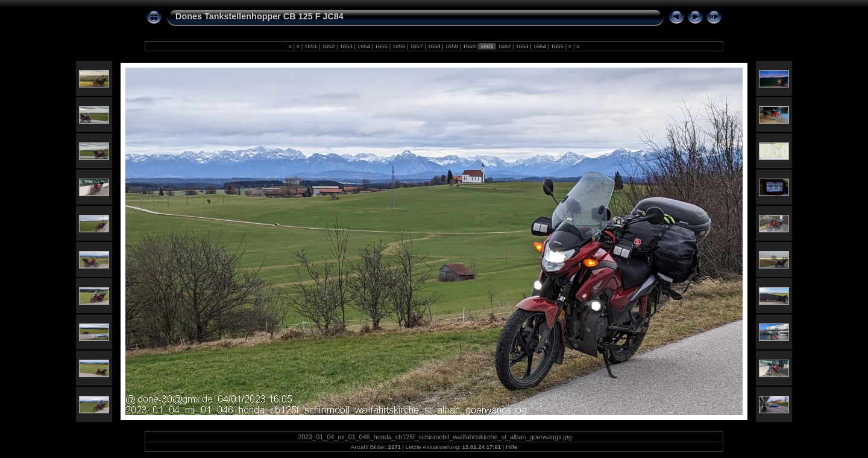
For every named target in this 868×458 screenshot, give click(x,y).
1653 (346, 46)
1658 (434, 46)
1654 (364, 46)
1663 (522, 46)
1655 (381, 46)
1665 (557, 46)
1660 (469, 46)
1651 (311, 46)
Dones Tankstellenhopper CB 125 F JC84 (259, 16)
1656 (399, 46)
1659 (452, 46)
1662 (504, 46)
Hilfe (511, 447)
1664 (540, 46)
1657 (416, 46)
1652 (329, 46)
